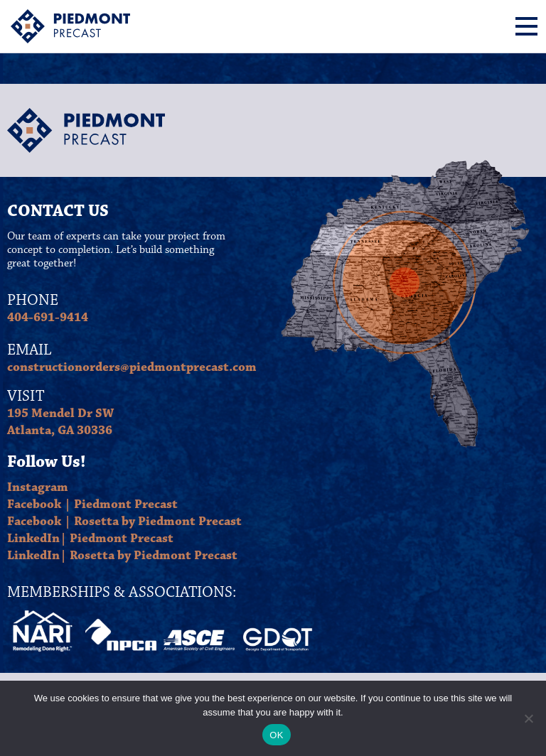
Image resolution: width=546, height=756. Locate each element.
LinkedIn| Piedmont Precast (90, 539)
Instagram (38, 487)
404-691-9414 (48, 318)
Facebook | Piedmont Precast (92, 504)
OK (276, 735)
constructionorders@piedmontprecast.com (132, 367)
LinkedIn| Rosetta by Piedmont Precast (122, 556)
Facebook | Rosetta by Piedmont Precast (124, 522)
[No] (528, 718)
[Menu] (526, 26)
